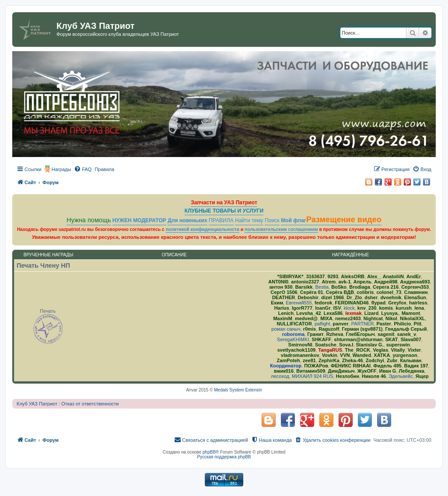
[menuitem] (83, 169)
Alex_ (373, 276)
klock (349, 308)
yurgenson (405, 355)
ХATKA (382, 355)
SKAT (391, 339)
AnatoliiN (393, 276)
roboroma (293, 334)
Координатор (286, 366)
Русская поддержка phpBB (224, 457)
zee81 (309, 360)
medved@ (306, 318)
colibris (365, 292)
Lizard (371, 313)
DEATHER (283, 297)
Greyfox (397, 303)
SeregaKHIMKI (293, 339)
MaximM (282, 318)
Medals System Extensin (238, 390)
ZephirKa (329, 360)
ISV (337, 308)
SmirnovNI (300, 345)
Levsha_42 (308, 313)
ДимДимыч (341, 371)
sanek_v (407, 334)
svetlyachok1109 (296, 350)
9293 (333, 276)
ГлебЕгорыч (360, 334)
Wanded (362, 355)
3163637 (316, 276)
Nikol (391, 318)
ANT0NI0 (278, 282)
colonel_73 (389, 292)
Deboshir (308, 297)
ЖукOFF (367, 371)
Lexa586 (333, 313)
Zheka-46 (353, 360)
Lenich (286, 313)
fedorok (323, 303)
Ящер (422, 376)
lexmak (353, 313)
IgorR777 (302, 308)
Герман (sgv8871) (362, 329)
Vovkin (330, 355)
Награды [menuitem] (61, 169)
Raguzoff (329, 329)
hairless (418, 303)
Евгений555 (299, 303)
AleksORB (353, 276)
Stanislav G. (370, 345)
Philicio (402, 324)
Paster (384, 324)
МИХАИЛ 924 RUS (313, 376)
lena (419, 308)
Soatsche (326, 345)
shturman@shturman (358, 339)
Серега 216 (386, 287)
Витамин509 (311, 371)
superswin (398, 345)
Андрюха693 (415, 282)
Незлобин (348, 376)
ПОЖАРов (316, 366)
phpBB (209, 452)
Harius (282, 308)
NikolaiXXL (412, 318)
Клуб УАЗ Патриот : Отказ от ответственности (68, 404)
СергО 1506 (284, 292)
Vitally (398, 350)
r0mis (310, 329)
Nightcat (373, 318)
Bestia (322, 287)
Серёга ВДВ (340, 292)
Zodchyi (375, 360)
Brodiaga (360, 287)
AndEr (414, 276)
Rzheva (335, 334)
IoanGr (323, 308)
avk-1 (344, 282)
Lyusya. (390, 313)
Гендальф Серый (406, 329)
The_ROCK (357, 350)
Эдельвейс (401, 376)
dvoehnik (391, 297)
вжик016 (284, 371)
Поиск (272, 220)
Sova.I (346, 345)
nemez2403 (348, 318)
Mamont (411, 313)
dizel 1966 (332, 297)
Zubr (392, 360)
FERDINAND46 (352, 303)
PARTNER (363, 324)
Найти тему (249, 220)
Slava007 (411, 339)
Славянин (416, 292)
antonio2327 (305, 282)
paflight (322, 324)
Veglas (380, 350)
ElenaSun (415, 297)
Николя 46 (374, 376)
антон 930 (281, 287)
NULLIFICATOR (294, 324)
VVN (345, 355)
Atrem (329, 282)
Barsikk (304, 287)
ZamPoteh (289, 360)
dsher (371, 297)
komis (386, 308)
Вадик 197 (416, 366)
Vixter (414, 350)
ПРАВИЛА (221, 220)
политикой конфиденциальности (203, 229)
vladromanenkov (300, 355)
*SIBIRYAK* (290, 276)
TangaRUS (330, 350)
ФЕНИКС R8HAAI (351, 366)
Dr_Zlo (354, 297)
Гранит (315, 334)
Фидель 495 (387, 366)
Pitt (417, 324)
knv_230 (367, 308)
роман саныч (286, 329)
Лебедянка (412, 371)
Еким (277, 303)
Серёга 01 (312, 292)
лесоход (280, 376)
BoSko (339, 287)
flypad (378, 303)
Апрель (362, 282)
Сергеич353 (415, 287)
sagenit (386, 334)
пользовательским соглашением (281, 229)
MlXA (326, 318)
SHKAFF (322, 339)
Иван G (388, 371)
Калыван (411, 360)
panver (341, 324)
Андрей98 (386, 282)
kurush (404, 308)
